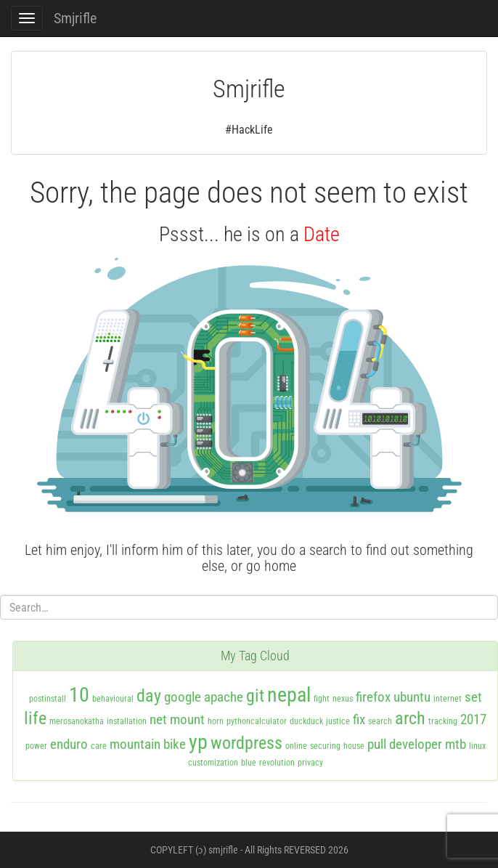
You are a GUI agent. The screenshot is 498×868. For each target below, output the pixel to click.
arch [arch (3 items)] (410, 718)
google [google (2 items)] (183, 697)
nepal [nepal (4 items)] (289, 695)
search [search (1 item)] (380, 721)
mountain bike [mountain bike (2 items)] (148, 744)
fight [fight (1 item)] (322, 699)
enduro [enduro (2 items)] (69, 744)
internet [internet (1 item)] (448, 699)
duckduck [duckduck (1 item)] (306, 721)
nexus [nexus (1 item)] (343, 699)
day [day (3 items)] (149, 696)
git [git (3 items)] (255, 696)
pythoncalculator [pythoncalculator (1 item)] (257, 721)
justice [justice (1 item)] (338, 721)
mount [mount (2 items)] (187, 719)
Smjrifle (75, 18)
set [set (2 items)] (473, 697)
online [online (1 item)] (296, 746)
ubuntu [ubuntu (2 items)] (412, 697)
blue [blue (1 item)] (249, 763)
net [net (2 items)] (158, 719)
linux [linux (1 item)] (477, 746)
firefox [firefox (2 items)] (373, 697)
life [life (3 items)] (35, 718)
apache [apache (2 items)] (224, 697)
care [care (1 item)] (99, 746)
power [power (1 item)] (36, 746)
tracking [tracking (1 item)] (443, 721)
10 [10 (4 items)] (79, 695)
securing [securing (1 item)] (325, 746)
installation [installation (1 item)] (127, 721)
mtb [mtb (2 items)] (456, 744)
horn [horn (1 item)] (216, 721)
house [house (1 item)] (354, 746)
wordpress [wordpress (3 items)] (246, 743)
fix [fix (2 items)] (359, 719)
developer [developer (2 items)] (416, 744)
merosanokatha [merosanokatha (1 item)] (77, 721)
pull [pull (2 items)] (377, 744)
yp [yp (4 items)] (198, 742)
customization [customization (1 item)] (213, 763)
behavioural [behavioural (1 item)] (113, 699)
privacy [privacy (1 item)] (310, 763)
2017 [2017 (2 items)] (473, 719)
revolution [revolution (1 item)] (277, 763)
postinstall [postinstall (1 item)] (48, 699)
